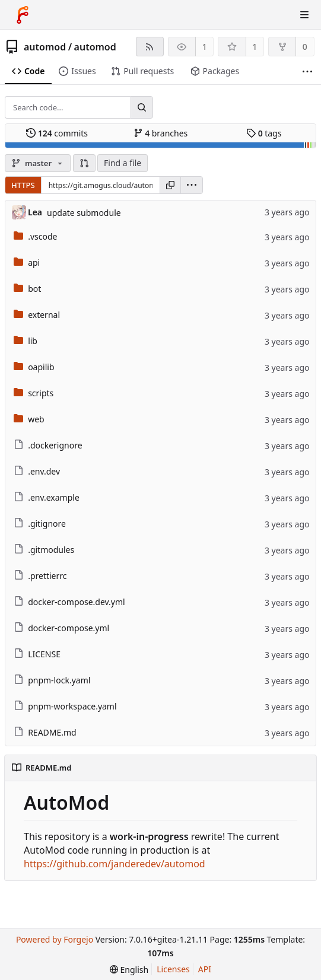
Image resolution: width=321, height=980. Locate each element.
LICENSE (44, 654)
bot (34, 289)
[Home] (23, 15)
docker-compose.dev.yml (77, 602)
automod (45, 47)
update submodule (84, 213)
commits (57, 133)
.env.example (54, 497)
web (36, 419)
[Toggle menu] (304, 15)
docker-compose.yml (69, 628)
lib (33, 341)
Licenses (173, 969)
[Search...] (142, 107)
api (34, 262)
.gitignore (47, 524)
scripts (41, 393)
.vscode (42, 236)
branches (161, 133)
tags (264, 133)
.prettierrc (47, 576)
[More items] (307, 71)
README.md (52, 732)
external (44, 315)
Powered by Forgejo (55, 939)
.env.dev (44, 471)
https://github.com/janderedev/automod (115, 864)
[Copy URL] (170, 185)
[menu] (192, 185)
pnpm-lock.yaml (59, 680)
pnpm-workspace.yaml (72, 706)
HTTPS (23, 185)
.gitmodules (51, 550)
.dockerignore (55, 445)
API (205, 969)
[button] (84, 163)
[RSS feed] (150, 47)
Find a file (123, 163)
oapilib (41, 367)
